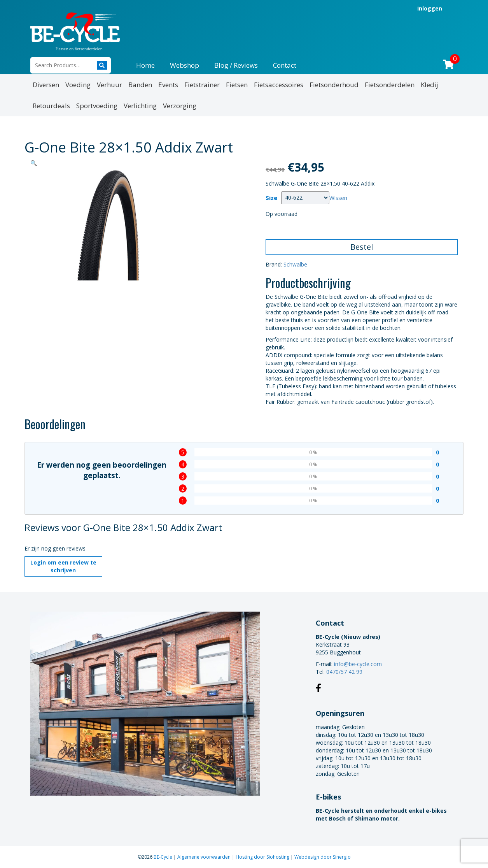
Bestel (362, 247)
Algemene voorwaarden (205, 857)
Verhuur (109, 85)
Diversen (46, 85)
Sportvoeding (97, 106)
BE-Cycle (164, 857)
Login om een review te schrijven (63, 566)
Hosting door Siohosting (263, 857)
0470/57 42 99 (344, 672)
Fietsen (237, 85)
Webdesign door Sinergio (323, 857)
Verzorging (180, 106)
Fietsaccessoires (279, 85)
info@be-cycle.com (358, 664)
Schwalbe (295, 264)
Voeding (78, 85)
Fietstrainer (202, 85)
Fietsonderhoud (334, 85)
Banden (140, 85)
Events (168, 85)
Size (271, 198)
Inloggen (430, 8)
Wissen (338, 197)
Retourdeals (51, 106)
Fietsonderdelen (390, 85)
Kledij (429, 85)
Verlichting (140, 106)
